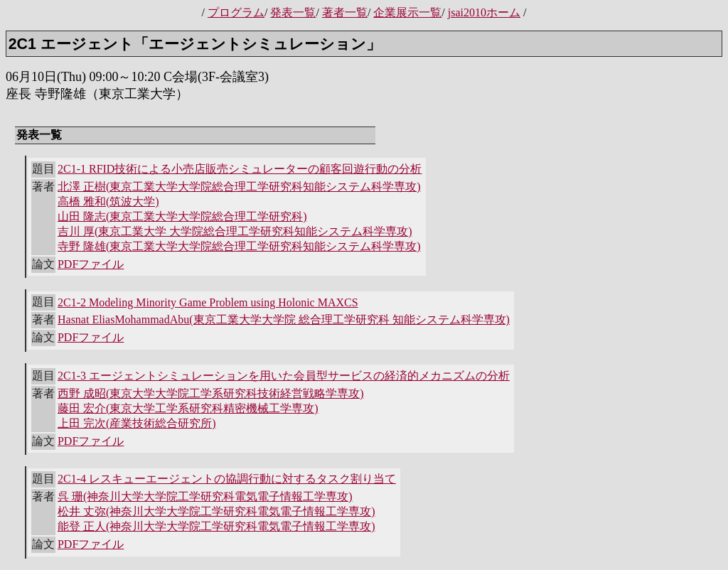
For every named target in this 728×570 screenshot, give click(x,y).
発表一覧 (293, 12)
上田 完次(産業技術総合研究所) (137, 423)
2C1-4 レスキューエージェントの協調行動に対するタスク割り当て (227, 479)
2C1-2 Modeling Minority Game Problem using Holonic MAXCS (208, 302)
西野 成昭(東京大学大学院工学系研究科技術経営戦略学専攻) (211, 393)
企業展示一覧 (407, 12)
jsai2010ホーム (484, 12)
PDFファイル (91, 264)
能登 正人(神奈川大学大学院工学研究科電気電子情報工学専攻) (216, 526)
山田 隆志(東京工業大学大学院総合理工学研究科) (182, 216)
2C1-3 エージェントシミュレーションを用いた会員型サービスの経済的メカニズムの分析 (284, 376)
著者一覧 (345, 12)
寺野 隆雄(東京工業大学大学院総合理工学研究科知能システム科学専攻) (239, 246)
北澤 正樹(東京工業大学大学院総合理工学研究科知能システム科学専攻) (239, 187)
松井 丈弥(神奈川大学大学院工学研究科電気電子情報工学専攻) (216, 511)
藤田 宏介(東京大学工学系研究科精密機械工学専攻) (188, 408)
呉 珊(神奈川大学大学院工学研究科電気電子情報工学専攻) (205, 496)
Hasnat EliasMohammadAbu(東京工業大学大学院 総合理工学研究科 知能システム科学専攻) (284, 319)
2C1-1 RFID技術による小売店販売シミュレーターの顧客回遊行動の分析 (240, 169)
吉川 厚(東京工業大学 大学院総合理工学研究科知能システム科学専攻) (235, 231)
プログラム (236, 12)
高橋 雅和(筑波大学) (108, 201)
